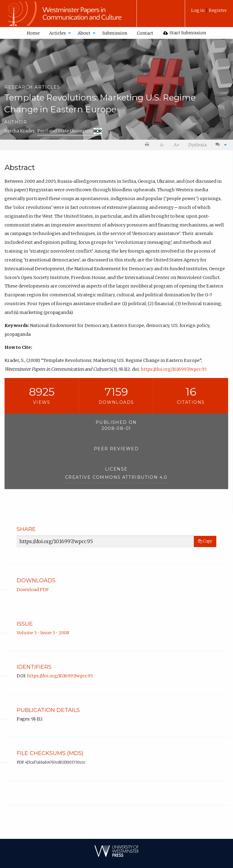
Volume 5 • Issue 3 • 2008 (43, 633)
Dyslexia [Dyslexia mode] (198, 145)
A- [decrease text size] (162, 145)
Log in (198, 10)
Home (33, 33)
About (84, 33)
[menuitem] (209, 13)
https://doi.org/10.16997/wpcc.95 (174, 369)
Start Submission (185, 33)
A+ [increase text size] (177, 145)
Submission (115, 33)
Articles (57, 33)
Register (218, 10)
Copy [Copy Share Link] (205, 541)
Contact (145, 33)
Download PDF (33, 590)
